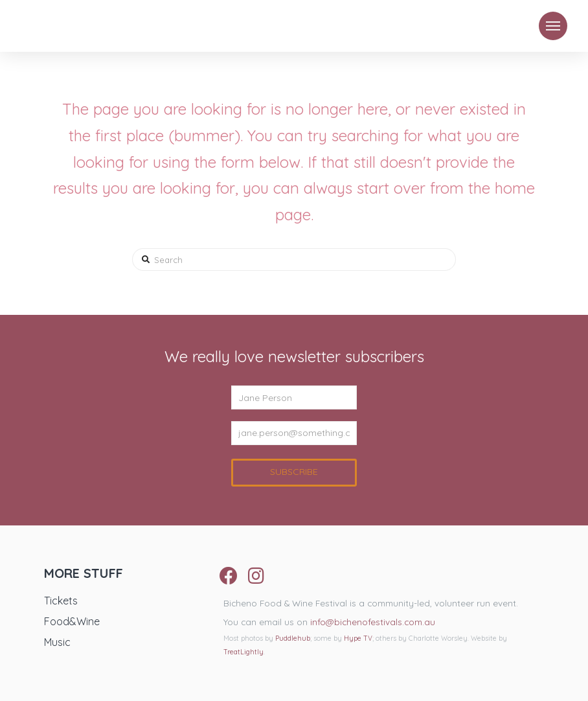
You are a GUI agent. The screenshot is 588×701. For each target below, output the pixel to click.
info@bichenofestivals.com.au (373, 622)
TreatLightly (243, 652)
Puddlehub (293, 638)
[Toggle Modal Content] (553, 26)
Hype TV (358, 638)
